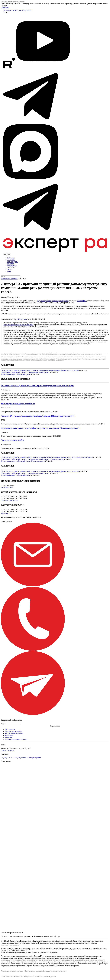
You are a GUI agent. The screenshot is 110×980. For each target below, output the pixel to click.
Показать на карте (7, 750)
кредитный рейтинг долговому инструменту (53, 301)
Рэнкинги (11, 264)
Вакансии (9, 737)
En (5, 254)
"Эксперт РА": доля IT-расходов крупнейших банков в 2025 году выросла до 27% (38, 416)
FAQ (9, 271)
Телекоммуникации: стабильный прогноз (16, 374)
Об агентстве (10, 730)
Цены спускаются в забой (12, 440)
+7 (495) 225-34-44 (8, 758)
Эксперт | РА (8, 10)
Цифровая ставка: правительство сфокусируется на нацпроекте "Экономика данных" (40, 428)
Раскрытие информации (14, 733)
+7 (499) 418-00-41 (22, 758)
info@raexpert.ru (35, 758)
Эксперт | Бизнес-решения (22, 10)
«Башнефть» (82, 301)
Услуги (10, 269)
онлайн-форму (54, 936)
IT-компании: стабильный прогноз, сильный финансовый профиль (25, 372)
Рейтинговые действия (9, 279)
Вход (5, 12)
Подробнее (5, 8)
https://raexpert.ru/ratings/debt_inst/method (18, 325)
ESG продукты (13, 262)
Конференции (12, 266)
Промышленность (86, 457)
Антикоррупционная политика (16, 739)
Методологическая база (14, 731)
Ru (9, 254)
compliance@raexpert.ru (9, 500)
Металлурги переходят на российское (18, 404)
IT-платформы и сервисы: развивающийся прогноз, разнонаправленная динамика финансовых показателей (40, 370)
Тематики (11, 268)
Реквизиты (9, 735)
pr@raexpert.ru (21, 319)
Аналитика (11, 260)
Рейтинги (11, 258)
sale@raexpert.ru (7, 487)
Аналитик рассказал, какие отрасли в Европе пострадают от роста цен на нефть (37, 386)
